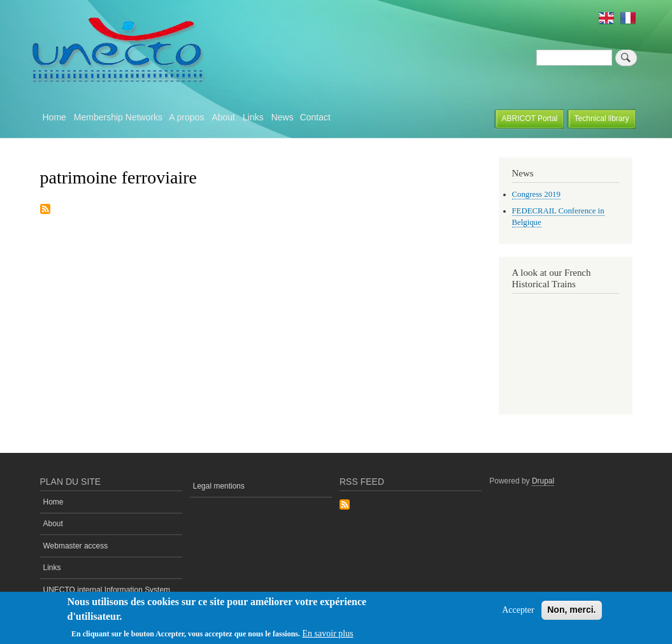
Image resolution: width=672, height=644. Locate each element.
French (628, 18)
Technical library (602, 118)
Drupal (543, 481)
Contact (315, 117)
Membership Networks (118, 117)
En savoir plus (328, 633)
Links (253, 117)
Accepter (518, 610)
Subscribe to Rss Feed (345, 505)
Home (54, 117)
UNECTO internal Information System (107, 590)
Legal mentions (219, 486)
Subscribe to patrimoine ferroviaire (45, 210)
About (223, 117)
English (606, 18)
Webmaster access (76, 546)
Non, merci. (571, 610)
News (282, 117)
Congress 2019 (536, 194)
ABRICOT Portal (530, 118)
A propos (186, 117)
